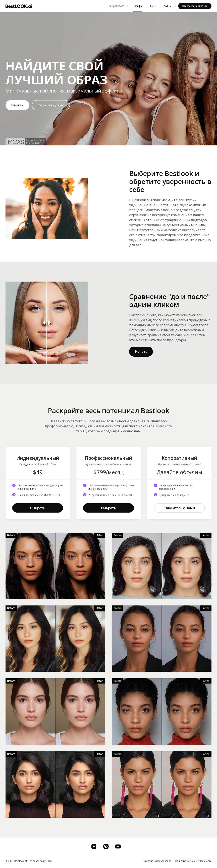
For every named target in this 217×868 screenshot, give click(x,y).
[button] (118, 6)
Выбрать (38, 510)
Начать (17, 108)
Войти (168, 6)
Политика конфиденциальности (193, 861)
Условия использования (157, 861)
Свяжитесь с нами (179, 510)
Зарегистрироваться (195, 6)
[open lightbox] (51, 108)
